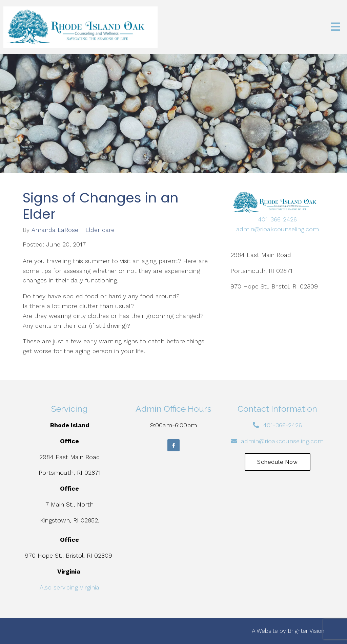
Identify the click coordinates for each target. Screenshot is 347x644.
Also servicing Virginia (69, 587)
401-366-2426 (277, 219)
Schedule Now (278, 462)
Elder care (100, 230)
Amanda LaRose (55, 230)
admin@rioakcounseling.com (278, 229)
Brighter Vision (306, 631)
